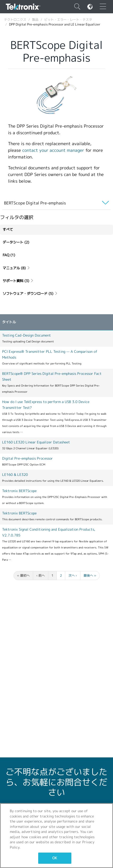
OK (55, 858)
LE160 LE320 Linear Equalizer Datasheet (36, 442)
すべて (8, 230)
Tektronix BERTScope (19, 491)
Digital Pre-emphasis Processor (27, 458)
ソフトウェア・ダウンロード (30, 294)
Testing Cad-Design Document (27, 335)
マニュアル (16, 268)
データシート (16, 242)
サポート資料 (18, 281)
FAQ (9, 255)
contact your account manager (53, 150)
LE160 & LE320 (15, 475)
